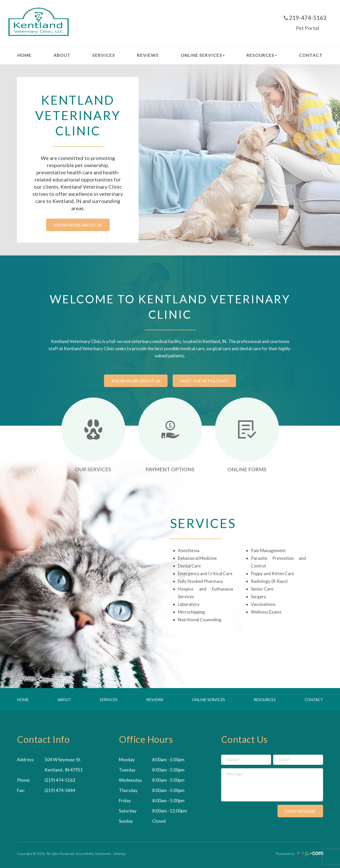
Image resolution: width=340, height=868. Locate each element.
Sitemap (120, 854)
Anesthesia (189, 550)
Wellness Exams (266, 612)
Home (24, 55)
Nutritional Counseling (200, 620)
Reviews (148, 55)
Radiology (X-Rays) (269, 581)
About (62, 55)
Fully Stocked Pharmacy (200, 581)
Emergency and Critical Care (205, 574)
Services (104, 55)
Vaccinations (263, 604)
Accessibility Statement (93, 854)
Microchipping (191, 612)
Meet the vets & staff (204, 381)
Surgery (259, 597)
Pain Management (268, 550)
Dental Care (189, 566)
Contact (311, 55)
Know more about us (78, 225)
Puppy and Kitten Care (272, 574)
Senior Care (262, 589)
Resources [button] (262, 55)
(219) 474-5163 (60, 780)
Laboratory (189, 604)
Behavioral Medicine (197, 558)
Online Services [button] (203, 55)
